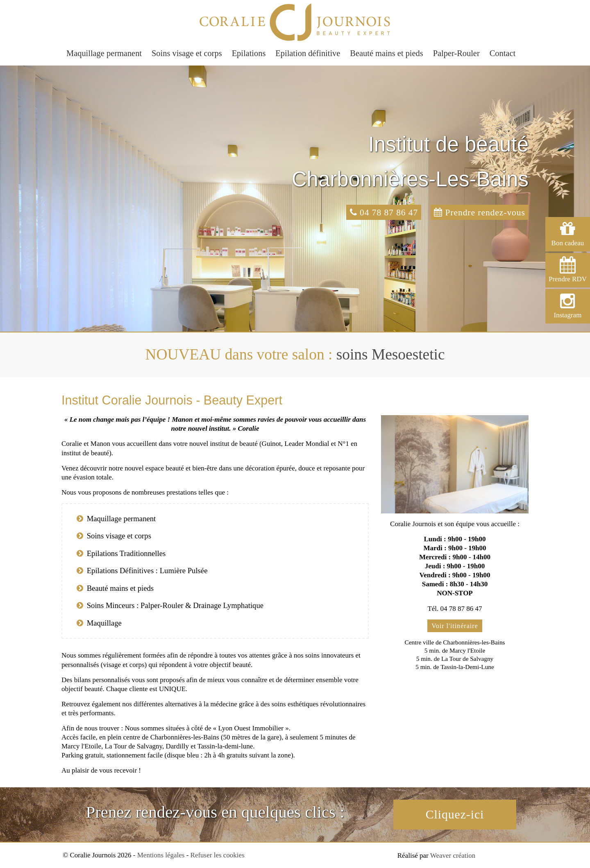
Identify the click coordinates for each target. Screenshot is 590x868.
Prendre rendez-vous (478, 212)
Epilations (249, 53)
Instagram (568, 306)
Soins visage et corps (187, 53)
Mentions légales (161, 856)
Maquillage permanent (104, 53)
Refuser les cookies (218, 856)
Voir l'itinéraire (455, 626)
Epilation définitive (308, 53)
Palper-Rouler (456, 53)
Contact (503, 53)
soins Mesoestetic (391, 354)
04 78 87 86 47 (379, 212)
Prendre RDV (568, 270)
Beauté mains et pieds (386, 53)
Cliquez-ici (455, 815)
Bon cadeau (568, 234)
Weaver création (453, 856)
